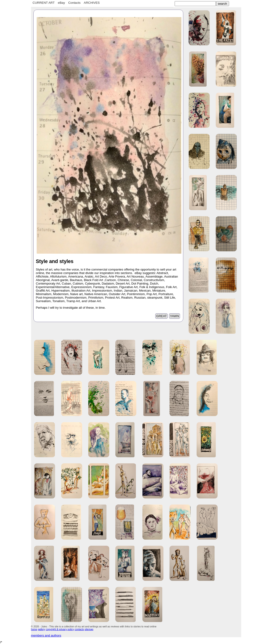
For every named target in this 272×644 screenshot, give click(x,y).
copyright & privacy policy (60, 629)
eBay (61, 3)
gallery (41, 629)
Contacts (74, 3)
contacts (79, 629)
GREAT (161, 316)
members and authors (46, 635)
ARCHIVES (92, 3)
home (34, 629)
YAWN (175, 316)
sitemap (89, 629)
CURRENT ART (44, 3)
